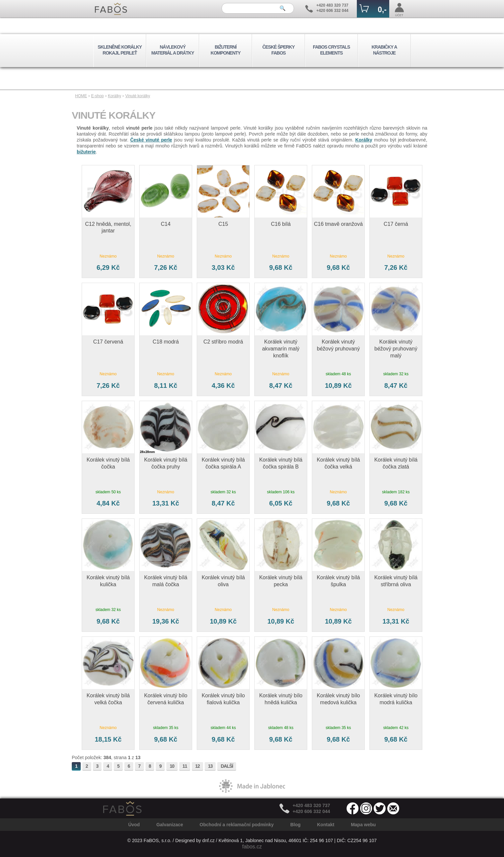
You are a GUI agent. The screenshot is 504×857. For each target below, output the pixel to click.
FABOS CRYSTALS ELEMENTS (331, 50)
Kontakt (326, 825)
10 (172, 766)
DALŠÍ (227, 766)
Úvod (134, 825)
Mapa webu (363, 825)
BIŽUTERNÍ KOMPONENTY (226, 50)
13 (210, 766)
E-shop (98, 96)
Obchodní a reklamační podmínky (237, 825)
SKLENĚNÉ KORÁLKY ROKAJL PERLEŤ (120, 50)
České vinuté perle (151, 140)
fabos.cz (252, 847)
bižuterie (86, 152)
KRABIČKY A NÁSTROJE (384, 50)
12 (197, 766)
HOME (81, 96)
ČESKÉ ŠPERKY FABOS (278, 50)
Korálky (114, 96)
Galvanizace (170, 825)
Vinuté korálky (138, 96)
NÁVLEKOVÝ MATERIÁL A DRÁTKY (172, 50)
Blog (295, 825)
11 (185, 766)
